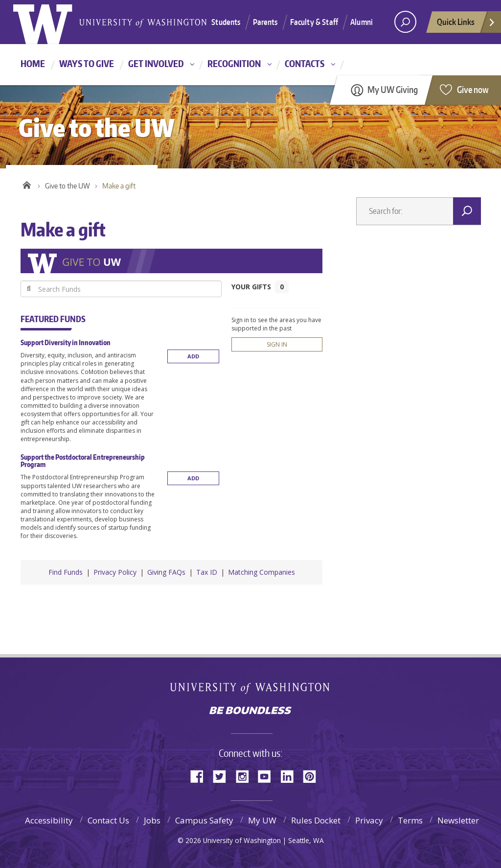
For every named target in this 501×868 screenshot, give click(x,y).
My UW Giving (393, 89)
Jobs (152, 820)
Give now (473, 89)
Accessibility (49, 820)
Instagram (246, 776)
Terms (410, 820)
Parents (265, 22)
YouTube (268, 776)
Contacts (305, 63)
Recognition (234, 63)
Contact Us (108, 820)
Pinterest (313, 776)
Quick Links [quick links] (466, 24)
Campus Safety (204, 820)
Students (226, 22)
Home (33, 63)
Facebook (201, 776)
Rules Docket (316, 820)
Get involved (156, 63)
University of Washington (251, 689)
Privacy (369, 820)
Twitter (223, 776)
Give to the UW (68, 186)
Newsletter (458, 820)
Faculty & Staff (314, 22)
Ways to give (87, 63)
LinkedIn (291, 776)
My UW (262, 820)
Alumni (362, 22)
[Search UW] (405, 22)
